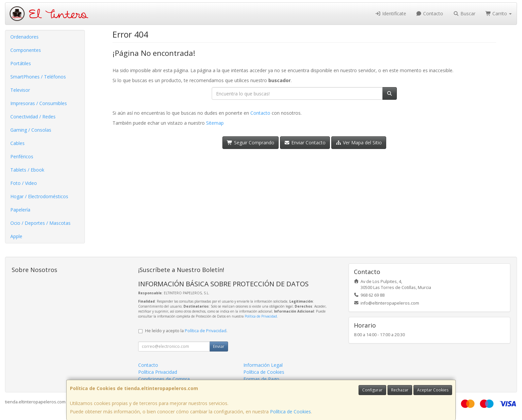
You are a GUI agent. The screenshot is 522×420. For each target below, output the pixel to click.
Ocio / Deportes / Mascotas (40, 223)
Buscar (464, 13)
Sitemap (215, 123)
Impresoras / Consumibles (39, 103)
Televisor (20, 90)
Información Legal (263, 365)
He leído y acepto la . (186, 331)
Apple (16, 236)
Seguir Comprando (251, 142)
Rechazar (400, 390)
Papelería (20, 210)
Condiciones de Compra (164, 379)
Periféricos (22, 156)
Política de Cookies (290, 412)
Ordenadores (24, 37)
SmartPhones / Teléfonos (38, 77)
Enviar (219, 346)
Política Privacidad (158, 372)
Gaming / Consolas (31, 130)
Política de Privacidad (261, 316)
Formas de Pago (261, 379)
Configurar (372, 390)
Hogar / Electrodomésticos (39, 196)
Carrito (499, 13)
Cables (17, 143)
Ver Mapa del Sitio (359, 142)
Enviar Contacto (305, 142)
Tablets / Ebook (27, 170)
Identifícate (391, 13)
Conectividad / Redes (33, 117)
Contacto (430, 13)
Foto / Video (24, 183)
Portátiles (21, 63)
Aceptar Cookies (433, 390)
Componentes (26, 50)
